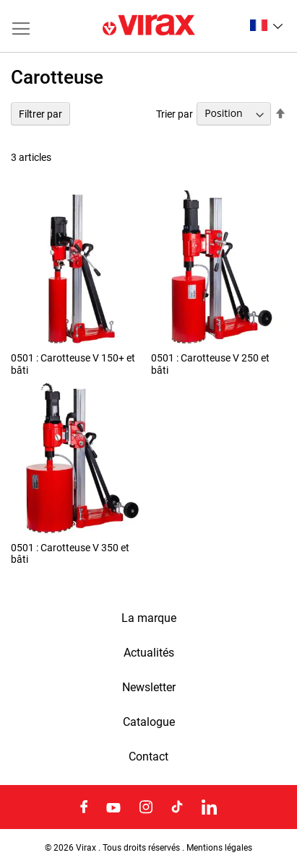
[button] (266, 25)
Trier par (175, 113)
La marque (149, 618)
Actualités (149, 653)
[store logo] (149, 26)
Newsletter (149, 688)
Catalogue (149, 722)
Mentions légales (219, 848)
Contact (148, 757)
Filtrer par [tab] (40, 114)
